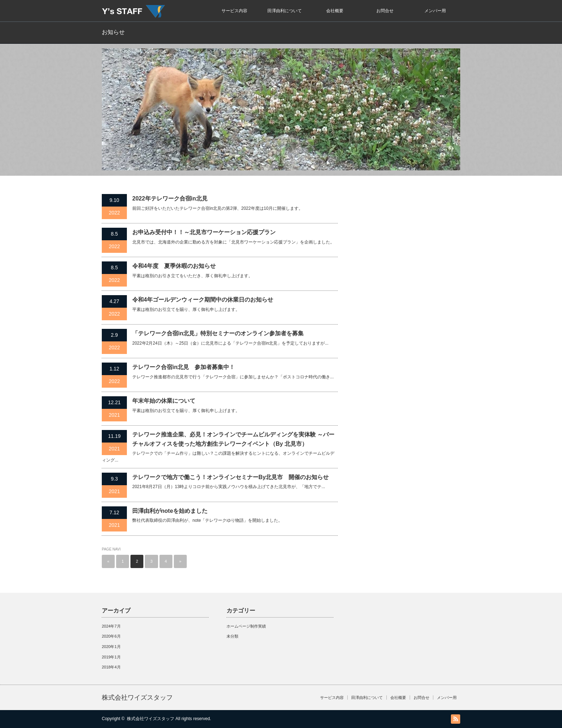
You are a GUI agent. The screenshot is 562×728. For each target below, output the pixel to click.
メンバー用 (435, 11)
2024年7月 (111, 626)
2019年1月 (111, 657)
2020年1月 (111, 647)
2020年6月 (111, 636)
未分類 (232, 636)
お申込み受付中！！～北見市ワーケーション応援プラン (204, 232)
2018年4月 (111, 667)
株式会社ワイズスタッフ (137, 698)
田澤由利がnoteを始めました (170, 511)
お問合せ (385, 11)
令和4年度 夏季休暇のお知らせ (174, 266)
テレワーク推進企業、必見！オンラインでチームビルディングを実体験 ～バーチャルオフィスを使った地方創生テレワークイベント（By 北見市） (233, 439)
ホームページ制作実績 (246, 626)
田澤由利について (285, 11)
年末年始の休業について (164, 401)
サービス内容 (234, 11)
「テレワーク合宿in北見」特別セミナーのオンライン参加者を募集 (218, 333)
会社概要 (335, 11)
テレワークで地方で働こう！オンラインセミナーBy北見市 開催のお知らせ (230, 477)
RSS (456, 719)
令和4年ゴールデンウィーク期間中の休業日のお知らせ (203, 300)
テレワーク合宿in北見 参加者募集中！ (184, 367)
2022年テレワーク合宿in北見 (170, 198)
